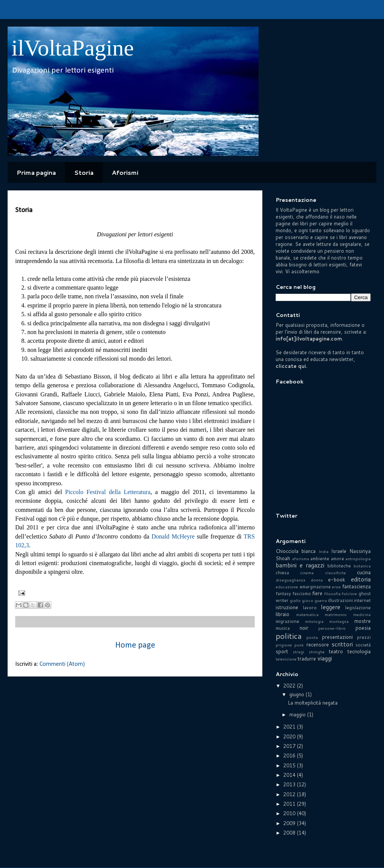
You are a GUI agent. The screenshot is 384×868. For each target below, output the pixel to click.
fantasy (283, 593)
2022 (290, 686)
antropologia (358, 559)
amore (337, 558)
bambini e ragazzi (300, 565)
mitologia (314, 621)
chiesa (282, 573)
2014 (290, 775)
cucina (364, 572)
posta (312, 637)
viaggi (325, 658)
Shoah (283, 558)
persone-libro (332, 628)
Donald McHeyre (173, 536)
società (363, 645)
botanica (362, 566)
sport (282, 651)
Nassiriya (360, 551)
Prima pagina (36, 172)
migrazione (287, 621)
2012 (290, 794)
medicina (362, 615)
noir (304, 628)
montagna (339, 621)
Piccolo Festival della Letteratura (108, 492)
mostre (363, 621)
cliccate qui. (291, 366)
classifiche (336, 573)
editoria (361, 579)
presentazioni (337, 637)
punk (299, 645)
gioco (308, 600)
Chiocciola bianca (296, 551)
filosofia (332, 594)
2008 (290, 833)
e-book (337, 580)
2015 (290, 765)
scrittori (342, 644)
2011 (290, 804)
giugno (298, 694)
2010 (290, 813)
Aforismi (125, 172)
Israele (339, 551)
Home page (135, 645)
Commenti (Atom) (62, 664)
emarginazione (315, 587)
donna (317, 580)
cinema (307, 573)
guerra (321, 600)
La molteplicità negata (313, 703)
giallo (295, 600)
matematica (307, 615)
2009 (290, 823)
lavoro (310, 607)
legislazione (358, 607)
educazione (287, 587)
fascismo (302, 593)
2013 (290, 784)
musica (283, 628)
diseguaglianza (290, 580)
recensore (318, 645)
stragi (298, 652)
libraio (282, 614)
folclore (349, 594)
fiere (317, 593)
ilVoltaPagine (73, 48)
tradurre (307, 659)
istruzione (287, 607)
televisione (286, 659)
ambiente (320, 558)
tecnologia (359, 651)
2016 (290, 756)
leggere (331, 607)
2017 (290, 746)
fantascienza (356, 586)
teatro (336, 651)
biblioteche (339, 566)
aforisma (301, 559)
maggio (298, 714)
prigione (284, 645)
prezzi (364, 637)
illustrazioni (340, 600)
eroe (336, 587)
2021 (290, 727)
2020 (290, 737)
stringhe (317, 652)
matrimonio (336, 615)
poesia (363, 628)
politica (289, 636)
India (324, 551)
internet (362, 600)
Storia (84, 172)
